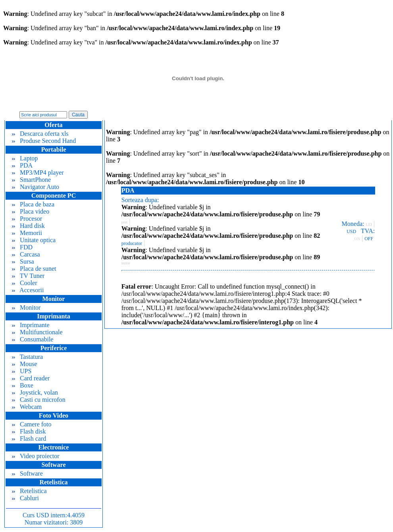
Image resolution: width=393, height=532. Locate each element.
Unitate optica (34, 240)
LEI (369, 225)
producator (132, 243)
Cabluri (25, 498)
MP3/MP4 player (38, 173)
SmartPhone (31, 180)
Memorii (27, 233)
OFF (369, 239)
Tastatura (27, 357)
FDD (22, 247)
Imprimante (31, 325)
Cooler (25, 283)
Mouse (25, 364)
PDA (22, 165)
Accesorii (28, 290)
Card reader (31, 378)
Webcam (27, 407)
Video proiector (36, 456)
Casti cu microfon (39, 400)
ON (357, 239)
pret (125, 222)
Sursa (23, 261)
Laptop (25, 158)
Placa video (31, 211)
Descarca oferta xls (40, 134)
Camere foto (32, 424)
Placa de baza (33, 204)
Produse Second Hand (44, 141)
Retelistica (29, 491)
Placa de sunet (34, 269)
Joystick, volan (35, 392)
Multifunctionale (37, 332)
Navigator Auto (36, 187)
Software (27, 473)
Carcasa (26, 254)
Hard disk (28, 226)
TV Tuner (28, 276)
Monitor (26, 307)
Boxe (23, 385)
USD (351, 231)
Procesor (27, 219)
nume (126, 263)
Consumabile (33, 339)
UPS (22, 371)
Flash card (29, 439)
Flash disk (29, 431)
